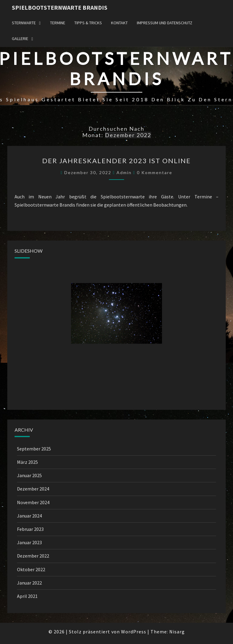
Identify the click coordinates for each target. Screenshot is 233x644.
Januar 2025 (29, 475)
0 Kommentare (155, 172)
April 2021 (27, 596)
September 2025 (34, 449)
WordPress (134, 632)
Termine (58, 23)
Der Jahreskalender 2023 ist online (116, 161)
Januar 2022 (29, 583)
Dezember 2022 (33, 556)
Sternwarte (24, 23)
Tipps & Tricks (88, 23)
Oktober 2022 (31, 569)
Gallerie (20, 39)
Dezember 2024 (33, 489)
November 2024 (33, 502)
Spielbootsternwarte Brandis (60, 7)
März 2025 (27, 462)
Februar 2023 (30, 529)
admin (124, 172)
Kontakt (119, 23)
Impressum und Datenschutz (165, 23)
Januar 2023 (29, 542)
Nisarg (177, 632)
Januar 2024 (29, 516)
